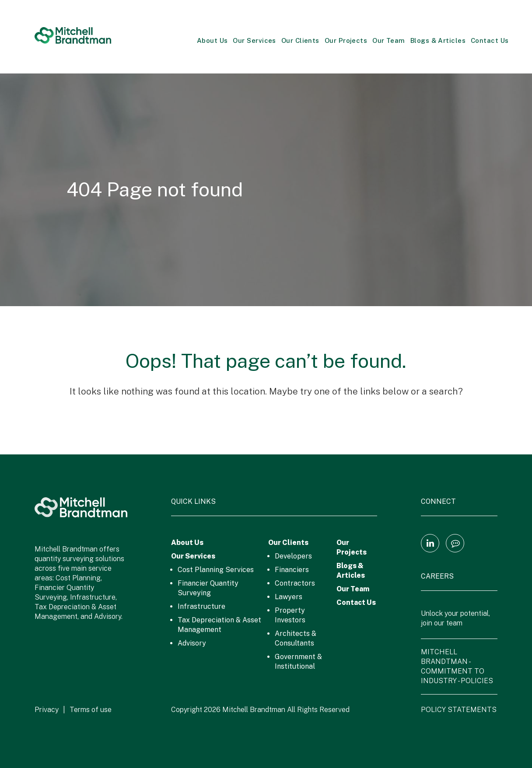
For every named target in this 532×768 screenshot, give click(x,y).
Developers (293, 556)
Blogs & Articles (438, 40)
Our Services (254, 40)
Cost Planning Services (216, 570)
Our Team (389, 40)
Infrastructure (201, 606)
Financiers (292, 570)
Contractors (295, 583)
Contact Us (490, 40)
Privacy (47, 710)
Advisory (192, 643)
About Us (212, 40)
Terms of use (91, 710)
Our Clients (300, 40)
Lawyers (289, 597)
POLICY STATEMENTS (459, 710)
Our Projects (346, 40)
